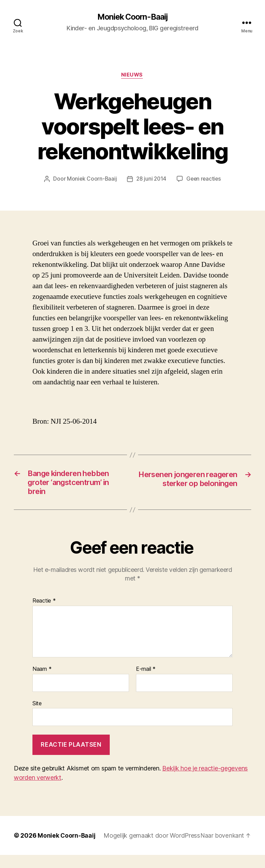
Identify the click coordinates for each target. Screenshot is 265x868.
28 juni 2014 (151, 180)
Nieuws (132, 76)
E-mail (146, 673)
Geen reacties (205, 180)
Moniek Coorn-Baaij (132, 17)
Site (37, 707)
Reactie (44, 605)
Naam (42, 673)
